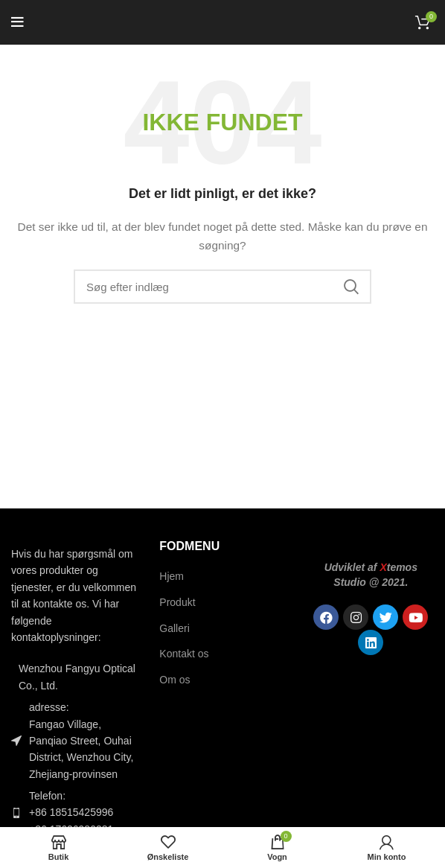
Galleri (174, 628)
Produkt (177, 602)
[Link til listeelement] (74, 813)
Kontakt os (184, 654)
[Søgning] (222, 287)
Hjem (172, 576)
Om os (175, 680)
